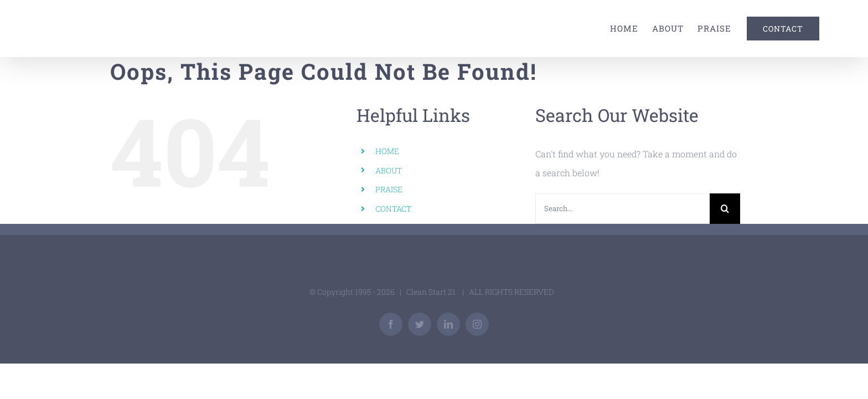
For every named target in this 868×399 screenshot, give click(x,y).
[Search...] (622, 209)
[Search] (725, 209)
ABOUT (389, 170)
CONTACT (393, 209)
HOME (387, 151)
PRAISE (389, 189)
